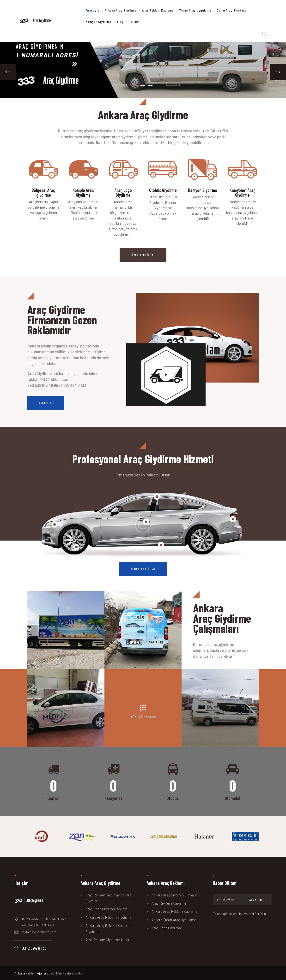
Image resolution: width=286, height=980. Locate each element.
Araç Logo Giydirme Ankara (106, 909)
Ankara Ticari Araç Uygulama (174, 920)
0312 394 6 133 (34, 948)
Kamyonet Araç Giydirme (243, 193)
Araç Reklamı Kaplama (169, 903)
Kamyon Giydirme (203, 190)
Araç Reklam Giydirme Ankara (108, 940)
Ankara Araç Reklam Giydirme (108, 917)
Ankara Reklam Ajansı (30, 973)
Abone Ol (256, 900)
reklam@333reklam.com (39, 932)
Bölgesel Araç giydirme (43, 193)
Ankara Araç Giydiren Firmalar (175, 895)
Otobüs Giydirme (163, 190)
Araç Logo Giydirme (123, 193)
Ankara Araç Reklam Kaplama (174, 911)
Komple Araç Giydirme (83, 193)
